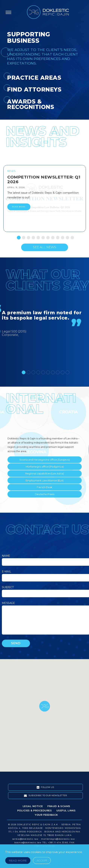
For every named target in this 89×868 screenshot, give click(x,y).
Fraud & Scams (59, 806)
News (12, 171)
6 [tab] (42, 237)
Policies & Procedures (35, 810)
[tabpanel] (45, 198)
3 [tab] (28, 237)
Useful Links (66, 810)
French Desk (44, 487)
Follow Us (45, 787)
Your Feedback (46, 815)
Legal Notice (33, 806)
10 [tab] (62, 237)
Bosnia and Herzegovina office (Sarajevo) (45, 460)
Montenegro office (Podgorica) (45, 467)
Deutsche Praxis (45, 494)
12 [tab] (71, 237)
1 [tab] (18, 237)
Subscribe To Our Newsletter (46, 796)
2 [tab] (23, 237)
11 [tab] (67, 237)
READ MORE (19, 207)
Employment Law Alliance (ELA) (45, 480)
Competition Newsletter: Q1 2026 (44, 179)
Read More (18, 860)
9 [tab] (57, 237)
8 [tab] (52, 237)
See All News (44, 247)
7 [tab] (47, 237)
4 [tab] (32, 237)
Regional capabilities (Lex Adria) (45, 473)
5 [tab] (37, 237)
